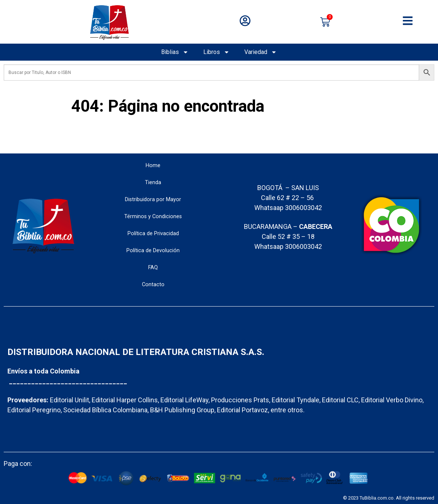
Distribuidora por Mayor (153, 199)
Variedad (261, 52)
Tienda (153, 182)
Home (153, 165)
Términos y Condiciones (153, 217)
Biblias (175, 52)
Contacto (153, 285)
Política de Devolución (153, 251)
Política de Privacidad (153, 234)
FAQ (153, 268)
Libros (216, 52)
